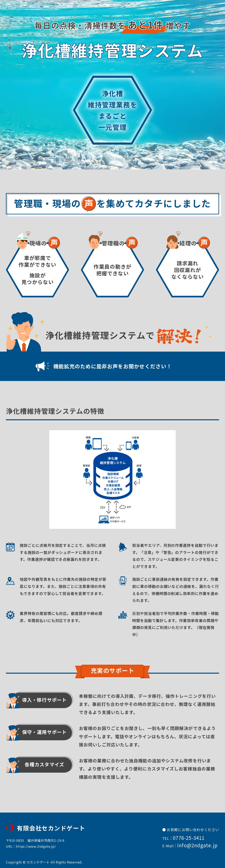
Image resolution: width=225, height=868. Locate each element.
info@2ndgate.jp (197, 845)
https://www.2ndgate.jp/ (36, 846)
